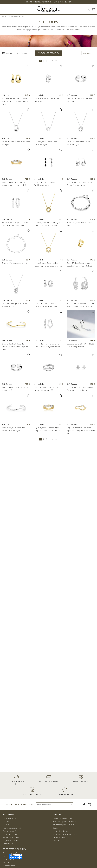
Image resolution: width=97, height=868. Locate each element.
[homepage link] (49, 9)
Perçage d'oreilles (59, 837)
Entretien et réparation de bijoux (64, 825)
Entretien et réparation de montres (65, 822)
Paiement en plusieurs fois (12, 828)
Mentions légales (9, 866)
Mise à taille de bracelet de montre (65, 834)
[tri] (88, 53)
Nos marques (12, 17)
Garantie (6, 822)
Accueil (4, 17)
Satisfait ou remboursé (11, 837)
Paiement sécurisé (9, 831)
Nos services (8, 856)
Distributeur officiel (10, 818)
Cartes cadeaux (8, 844)
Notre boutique (8, 859)
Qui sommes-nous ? (10, 853)
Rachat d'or (57, 841)
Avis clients (7, 863)
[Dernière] (56, 61)
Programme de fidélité (11, 841)
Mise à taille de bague (60, 831)
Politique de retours (10, 834)
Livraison (6, 825)
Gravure (55, 828)
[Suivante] (53, 61)
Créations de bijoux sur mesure (63, 818)
